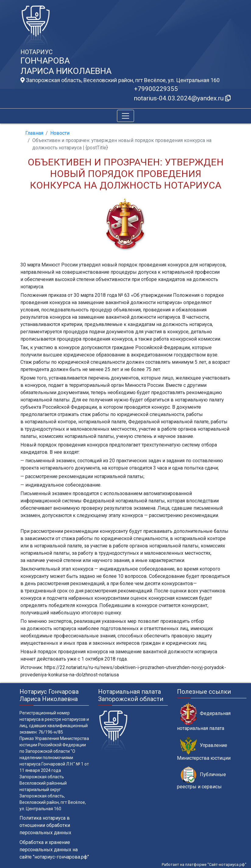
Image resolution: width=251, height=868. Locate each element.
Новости (60, 133)
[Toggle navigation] (125, 116)
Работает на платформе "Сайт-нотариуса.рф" (204, 865)
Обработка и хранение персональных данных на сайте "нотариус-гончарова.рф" (54, 850)
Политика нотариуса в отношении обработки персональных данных (45, 825)
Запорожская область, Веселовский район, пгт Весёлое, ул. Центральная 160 (120, 80)
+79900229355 (156, 89)
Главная (34, 133)
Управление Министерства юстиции (204, 749)
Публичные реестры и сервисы (202, 778)
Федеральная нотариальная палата (204, 717)
